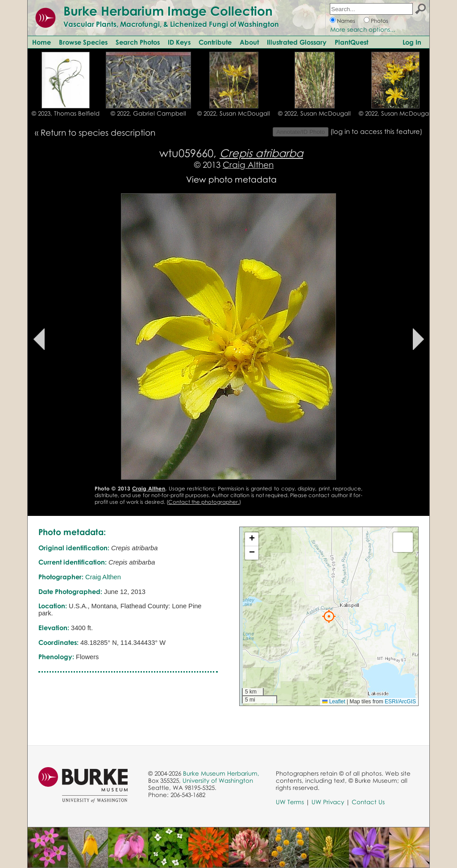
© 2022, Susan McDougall (234, 113)
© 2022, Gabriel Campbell (148, 113)
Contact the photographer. (204, 502)
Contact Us (368, 802)
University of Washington (218, 781)
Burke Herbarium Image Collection (168, 11)
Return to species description (98, 132)
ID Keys (179, 42)
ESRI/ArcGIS (400, 702)
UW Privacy (328, 802)
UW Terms (290, 802)
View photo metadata (231, 179)
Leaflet (334, 702)
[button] (329, 616)
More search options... (363, 29)
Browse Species (83, 42)
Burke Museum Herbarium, (221, 773)
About (249, 42)
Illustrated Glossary (297, 42)
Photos (380, 21)
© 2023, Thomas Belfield (66, 113)
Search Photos (138, 42)
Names (346, 21)
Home (42, 42)
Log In (412, 42)
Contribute (215, 42)
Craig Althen (248, 164)
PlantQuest (351, 42)
